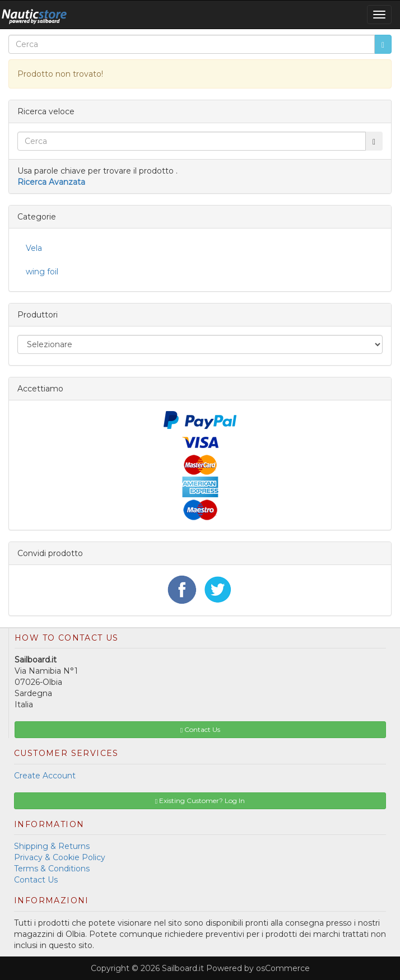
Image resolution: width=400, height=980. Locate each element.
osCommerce (283, 968)
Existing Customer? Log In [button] (200, 801)
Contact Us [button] (200, 729)
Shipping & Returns (52, 846)
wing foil (42, 272)
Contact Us (36, 880)
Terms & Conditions (52, 869)
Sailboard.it (183, 968)
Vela (34, 248)
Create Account (45, 776)
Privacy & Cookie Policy (60, 857)
